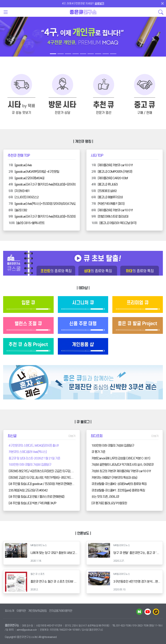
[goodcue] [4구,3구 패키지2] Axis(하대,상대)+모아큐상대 (47, 184)
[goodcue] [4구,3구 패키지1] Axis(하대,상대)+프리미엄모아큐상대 (52, 216)
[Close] (163, 3)
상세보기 (99, 3)
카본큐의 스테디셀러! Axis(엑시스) (28, 452)
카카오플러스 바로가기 (156, 612)
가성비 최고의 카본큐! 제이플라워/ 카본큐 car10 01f (121, 471)
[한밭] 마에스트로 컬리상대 (113, 216)
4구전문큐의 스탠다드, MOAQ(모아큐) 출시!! (34, 446)
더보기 (72, 436)
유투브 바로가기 (148, 612)
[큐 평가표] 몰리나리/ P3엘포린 (109, 503)
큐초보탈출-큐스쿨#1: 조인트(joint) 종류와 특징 (118, 490)
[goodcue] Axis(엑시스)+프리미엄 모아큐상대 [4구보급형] (47, 204)
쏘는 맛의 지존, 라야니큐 (105, 497)
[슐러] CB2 (21, 210)
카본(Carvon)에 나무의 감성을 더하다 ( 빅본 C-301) (121, 458)
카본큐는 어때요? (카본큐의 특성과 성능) (114, 478)
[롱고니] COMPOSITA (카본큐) (115, 172)
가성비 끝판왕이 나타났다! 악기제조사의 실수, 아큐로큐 (122, 465)
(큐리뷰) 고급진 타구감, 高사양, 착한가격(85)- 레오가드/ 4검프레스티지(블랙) (52, 478)
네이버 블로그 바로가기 (139, 612)
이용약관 (21, 611)
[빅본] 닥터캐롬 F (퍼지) (111, 204)
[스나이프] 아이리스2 (27, 197)
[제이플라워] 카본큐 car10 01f (115, 165)
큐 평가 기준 (98, 452)
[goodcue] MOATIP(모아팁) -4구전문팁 (37, 172)
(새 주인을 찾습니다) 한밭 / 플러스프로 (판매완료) (36, 497)
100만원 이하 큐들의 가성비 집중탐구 (30, 465)
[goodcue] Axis (23, 165)
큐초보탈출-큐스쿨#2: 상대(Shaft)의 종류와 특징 (119, 484)
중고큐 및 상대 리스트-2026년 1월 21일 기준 (34, 458)
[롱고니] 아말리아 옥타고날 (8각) (118, 223)
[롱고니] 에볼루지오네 (110, 197)
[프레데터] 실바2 (107, 191)
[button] (12, 39)
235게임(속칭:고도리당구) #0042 (28, 490)
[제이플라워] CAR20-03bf (113, 178)
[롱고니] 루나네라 (108, 184)
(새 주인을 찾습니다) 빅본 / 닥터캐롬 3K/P (32, 503)
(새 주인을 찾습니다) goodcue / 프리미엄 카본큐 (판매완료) (42, 484)
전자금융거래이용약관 (61, 611)
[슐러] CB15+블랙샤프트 (30, 223)
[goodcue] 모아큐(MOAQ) (29, 178)
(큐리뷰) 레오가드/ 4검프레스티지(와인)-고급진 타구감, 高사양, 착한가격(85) (52, 471)
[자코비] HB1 (22, 191)
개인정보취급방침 (37, 611)
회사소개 (9, 611)
